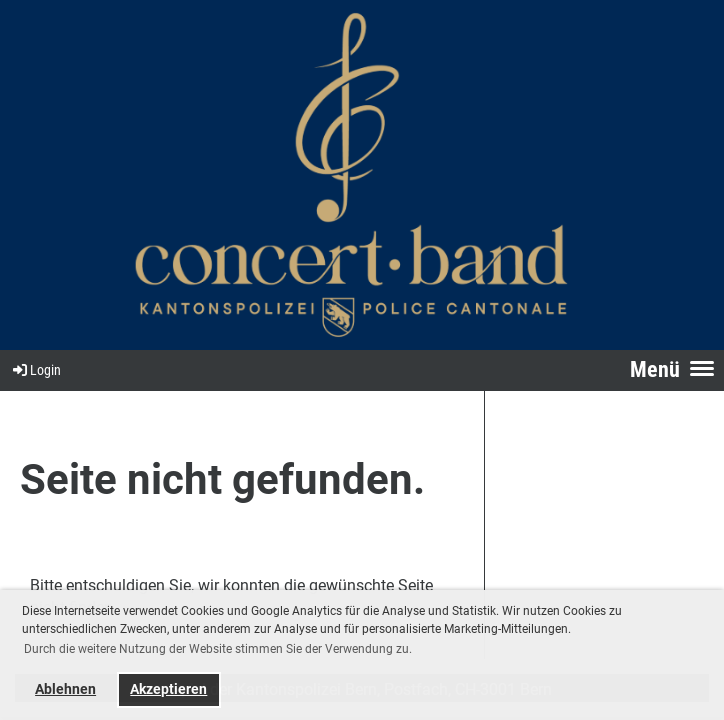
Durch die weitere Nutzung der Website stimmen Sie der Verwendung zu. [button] (218, 649)
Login (35, 370)
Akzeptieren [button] (168, 689)
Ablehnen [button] (65, 689)
